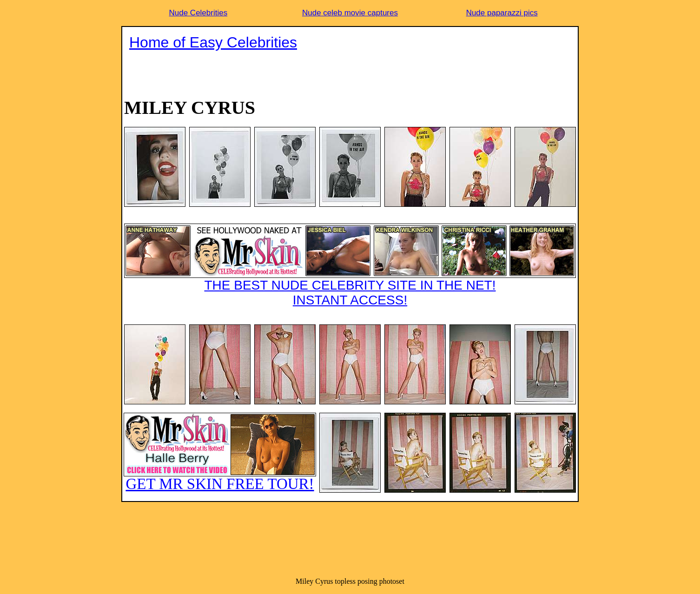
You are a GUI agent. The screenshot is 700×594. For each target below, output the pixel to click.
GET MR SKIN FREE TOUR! (220, 452)
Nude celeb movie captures (350, 13)
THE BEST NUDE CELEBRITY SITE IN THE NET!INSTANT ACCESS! (350, 265)
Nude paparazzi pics (502, 13)
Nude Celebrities (198, 13)
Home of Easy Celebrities (213, 42)
